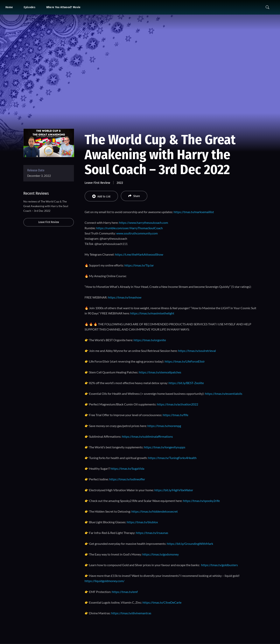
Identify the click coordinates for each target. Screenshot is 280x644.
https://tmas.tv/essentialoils (224, 394)
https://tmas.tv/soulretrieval (197, 351)
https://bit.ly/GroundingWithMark (190, 544)
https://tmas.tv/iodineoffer (127, 479)
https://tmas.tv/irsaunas (152, 533)
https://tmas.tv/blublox (142, 522)
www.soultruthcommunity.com (137, 233)
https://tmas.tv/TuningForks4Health (172, 458)
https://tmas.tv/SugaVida (127, 468)
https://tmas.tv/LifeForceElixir (185, 361)
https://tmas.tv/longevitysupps (165, 447)
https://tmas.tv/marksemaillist (194, 212)
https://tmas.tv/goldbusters (219, 565)
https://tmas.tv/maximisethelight (152, 313)
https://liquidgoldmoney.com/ (105, 581)
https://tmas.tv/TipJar (139, 265)
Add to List (101, 196)
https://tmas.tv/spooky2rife (201, 501)
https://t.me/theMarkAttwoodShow (139, 254)
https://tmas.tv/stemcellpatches (160, 372)
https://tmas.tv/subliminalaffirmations (147, 436)
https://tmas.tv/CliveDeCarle (162, 602)
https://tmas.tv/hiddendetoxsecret (155, 511)
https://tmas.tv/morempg (164, 426)
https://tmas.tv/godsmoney (161, 554)
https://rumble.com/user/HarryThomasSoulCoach (129, 228)
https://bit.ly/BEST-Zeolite (186, 383)
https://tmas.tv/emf (125, 592)
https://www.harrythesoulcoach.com (143, 223)
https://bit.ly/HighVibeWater (174, 490)
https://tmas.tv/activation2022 (178, 404)
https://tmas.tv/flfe (175, 415)
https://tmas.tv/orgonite (150, 340)
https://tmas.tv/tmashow (125, 297)
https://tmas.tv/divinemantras (131, 613)
